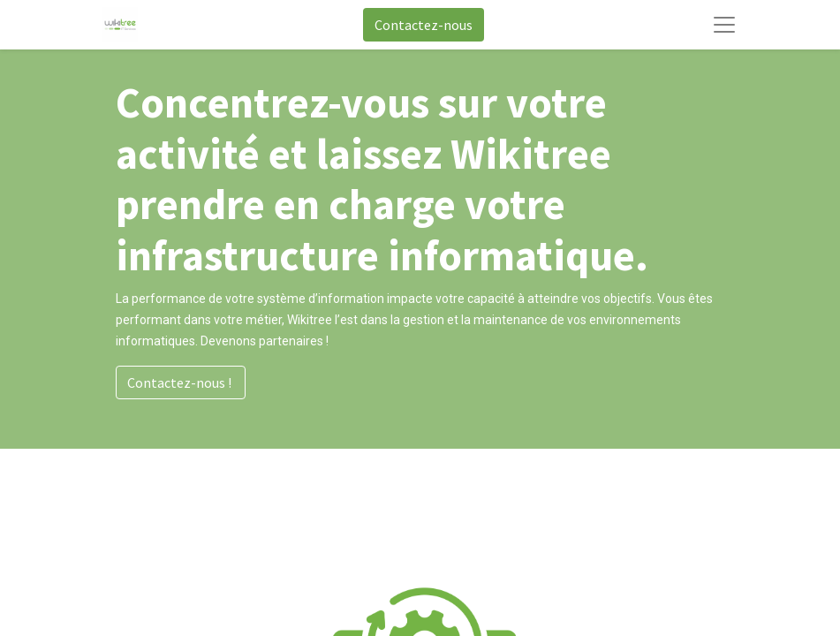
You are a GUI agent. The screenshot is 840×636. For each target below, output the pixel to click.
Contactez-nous (424, 25)
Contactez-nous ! (181, 382)
